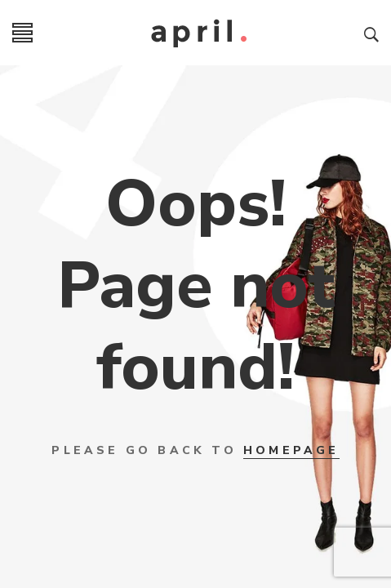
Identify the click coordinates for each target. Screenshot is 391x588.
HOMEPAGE (291, 450)
